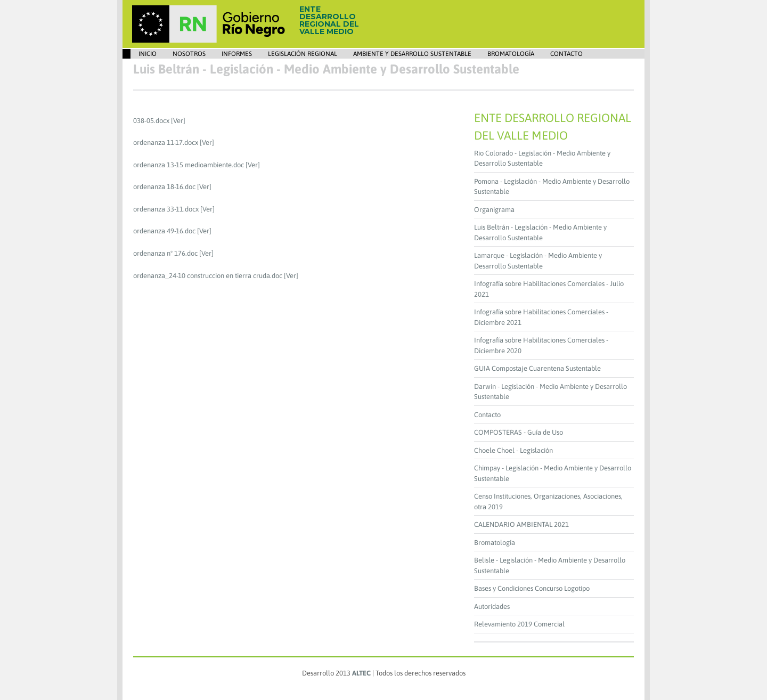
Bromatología (511, 54)
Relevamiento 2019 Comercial (519, 624)
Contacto (566, 54)
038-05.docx (151, 121)
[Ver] (178, 121)
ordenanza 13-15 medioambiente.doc (189, 165)
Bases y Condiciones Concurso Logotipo (532, 588)
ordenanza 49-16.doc (164, 231)
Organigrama (494, 210)
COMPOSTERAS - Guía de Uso (519, 432)
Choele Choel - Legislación (513, 450)
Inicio (148, 54)
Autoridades (492, 607)
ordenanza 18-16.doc (164, 187)
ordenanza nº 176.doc (165, 253)
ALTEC (361, 673)
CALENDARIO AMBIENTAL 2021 (521, 524)
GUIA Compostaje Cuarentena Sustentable (537, 368)
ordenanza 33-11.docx (166, 209)
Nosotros (189, 54)
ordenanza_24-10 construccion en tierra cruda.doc (208, 276)
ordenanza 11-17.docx (166, 143)
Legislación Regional (303, 54)
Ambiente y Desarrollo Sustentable (412, 54)
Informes (237, 54)
